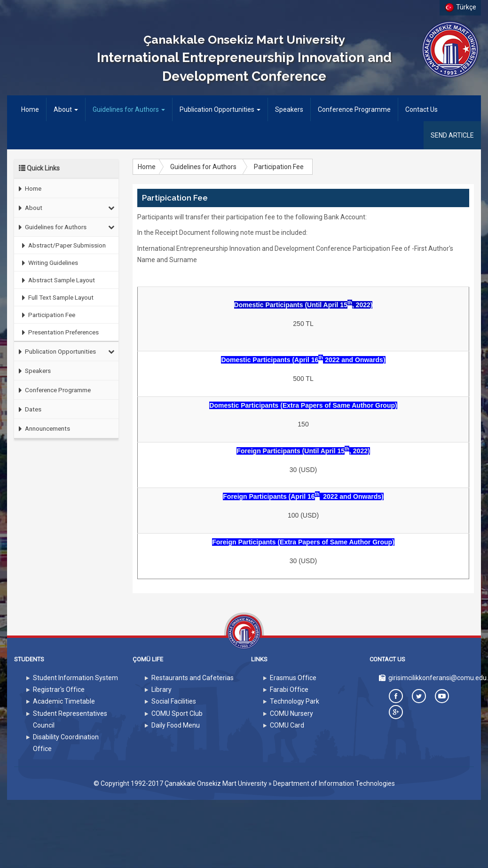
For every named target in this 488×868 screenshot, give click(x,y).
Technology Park (295, 701)
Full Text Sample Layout (55, 298)
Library (161, 690)
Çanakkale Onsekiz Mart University (216, 783)
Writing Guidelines (48, 263)
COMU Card (287, 725)
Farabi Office (289, 690)
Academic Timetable (64, 701)
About (66, 109)
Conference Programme (354, 109)
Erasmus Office (293, 678)
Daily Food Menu (176, 725)
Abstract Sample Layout (56, 280)
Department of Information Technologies (334, 783)
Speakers (289, 109)
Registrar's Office (59, 690)
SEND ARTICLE (452, 135)
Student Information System (75, 678)
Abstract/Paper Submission (62, 245)
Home (34, 109)
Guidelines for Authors (129, 109)
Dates (28, 409)
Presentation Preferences (58, 332)
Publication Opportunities (220, 109)
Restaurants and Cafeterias (193, 678)
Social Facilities (174, 701)
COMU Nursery (291, 713)
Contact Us (421, 109)
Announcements (42, 429)
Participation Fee (46, 315)
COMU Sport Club (177, 713)
